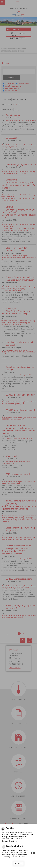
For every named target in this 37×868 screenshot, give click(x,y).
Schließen (18, 864)
